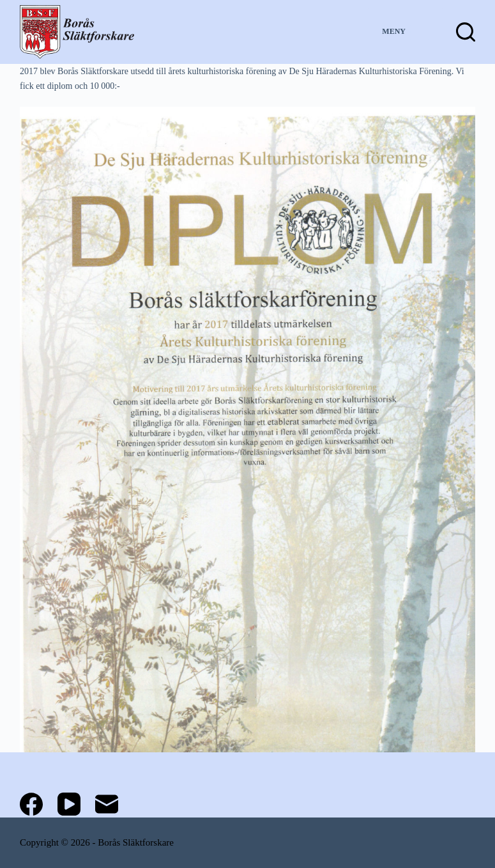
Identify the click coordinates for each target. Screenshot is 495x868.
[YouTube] (69, 804)
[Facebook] (31, 804)
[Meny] (405, 32)
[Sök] (466, 32)
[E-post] (107, 804)
